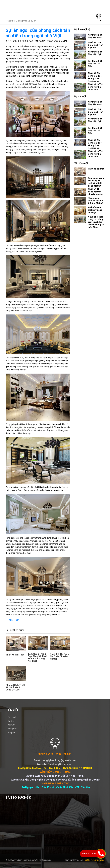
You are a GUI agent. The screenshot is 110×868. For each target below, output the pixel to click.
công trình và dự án (27, 21)
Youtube (12, 725)
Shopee (11, 732)
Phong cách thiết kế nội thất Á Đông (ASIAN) (15, 687)
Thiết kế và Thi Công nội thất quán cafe (95, 87)
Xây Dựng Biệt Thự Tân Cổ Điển (95, 64)
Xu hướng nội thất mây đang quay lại (95, 210)
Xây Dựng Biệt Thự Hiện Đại (95, 53)
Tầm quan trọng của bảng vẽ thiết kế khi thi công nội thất (38, 657)
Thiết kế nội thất (15, 655)
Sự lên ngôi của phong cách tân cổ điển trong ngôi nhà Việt (38, 33)
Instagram (12, 729)
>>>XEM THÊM (12, 620)
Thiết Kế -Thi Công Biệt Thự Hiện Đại (95, 45)
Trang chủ (10, 21)
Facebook (12, 717)
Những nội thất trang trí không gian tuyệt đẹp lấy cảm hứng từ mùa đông (96, 222)
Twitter (11, 721)
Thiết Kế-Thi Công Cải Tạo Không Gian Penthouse (95, 77)
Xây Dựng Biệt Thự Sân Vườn (95, 36)
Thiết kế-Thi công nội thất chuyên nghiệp (60, 656)
